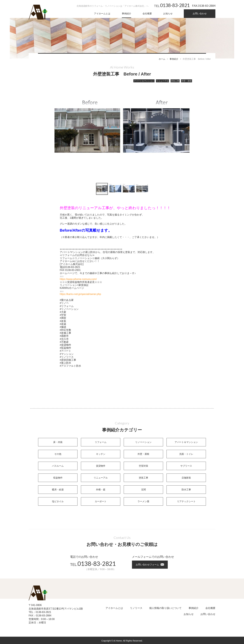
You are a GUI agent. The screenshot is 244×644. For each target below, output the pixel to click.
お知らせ (168, 13)
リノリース (136, 608)
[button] (188, 131)
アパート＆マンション (144, 81)
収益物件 (58, 478)
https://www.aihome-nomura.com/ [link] (78, 279)
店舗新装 (186, 478)
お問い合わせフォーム (147, 565)
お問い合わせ (200, 13)
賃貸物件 (101, 466)
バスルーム (58, 466)
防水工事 (186, 490)
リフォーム (101, 442)
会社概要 (147, 13)
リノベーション (143, 442)
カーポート (101, 501)
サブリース (186, 466)
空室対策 (143, 466)
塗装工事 (175, 81)
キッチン (101, 454)
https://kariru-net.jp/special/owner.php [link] (80, 294)
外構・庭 (101, 490)
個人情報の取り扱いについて (165, 608)
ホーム (162, 59)
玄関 (143, 490)
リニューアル (162, 81)
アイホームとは (102, 13)
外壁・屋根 (187, 81)
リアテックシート (186, 501)
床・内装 (58, 442)
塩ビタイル (58, 501)
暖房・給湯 (58, 490)
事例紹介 (127, 13)
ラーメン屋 (143, 501)
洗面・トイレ (186, 454)
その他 (58, 454)
